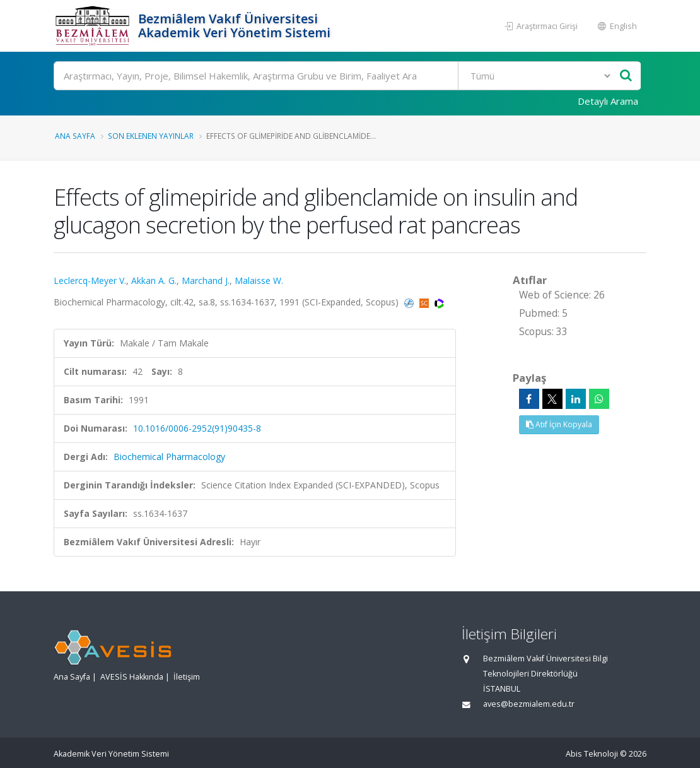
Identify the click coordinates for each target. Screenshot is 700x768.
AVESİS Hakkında (132, 677)
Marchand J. (206, 281)
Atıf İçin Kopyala (559, 424)
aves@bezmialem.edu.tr (529, 704)
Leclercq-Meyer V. (90, 281)
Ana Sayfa (75, 136)
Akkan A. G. (154, 281)
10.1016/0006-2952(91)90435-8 (197, 428)
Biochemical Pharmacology (169, 457)
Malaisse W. (259, 281)
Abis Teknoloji (592, 754)
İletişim (187, 677)
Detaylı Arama (608, 101)
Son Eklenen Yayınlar (151, 136)
